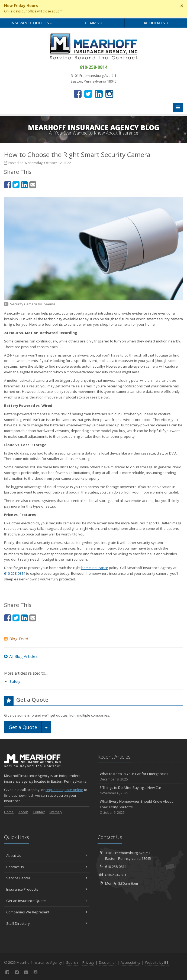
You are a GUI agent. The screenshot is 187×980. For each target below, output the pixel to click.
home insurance (95, 568)
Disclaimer (107, 962)
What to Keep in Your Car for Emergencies (140, 777)
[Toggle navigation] (178, 107)
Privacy (88, 962)
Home (9, 812)
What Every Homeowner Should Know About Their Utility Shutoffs (140, 807)
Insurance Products (47, 889)
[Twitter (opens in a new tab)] (88, 94)
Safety (15, 681)
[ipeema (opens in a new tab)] (49, 304)
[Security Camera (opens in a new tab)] (24, 304)
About (23, 812)
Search (72, 962)
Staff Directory (47, 923)
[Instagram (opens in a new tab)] (109, 94)
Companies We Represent (47, 912)
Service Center (47, 878)
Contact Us (47, 867)
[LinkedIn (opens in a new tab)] (99, 94)
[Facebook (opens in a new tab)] (78, 94)
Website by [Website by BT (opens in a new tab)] (157, 962)
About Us (47, 855)
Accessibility (130, 962)
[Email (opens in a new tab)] (33, 184)
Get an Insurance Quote (47, 901)
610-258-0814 (15, 573)
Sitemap (56, 812)
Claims (94, 23)
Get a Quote (23, 727)
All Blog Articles (21, 656)
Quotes (31, 23)
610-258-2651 (116, 875)
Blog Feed (16, 639)
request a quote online (64, 790)
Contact (39, 812)
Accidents (156, 23)
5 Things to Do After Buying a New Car (140, 790)
